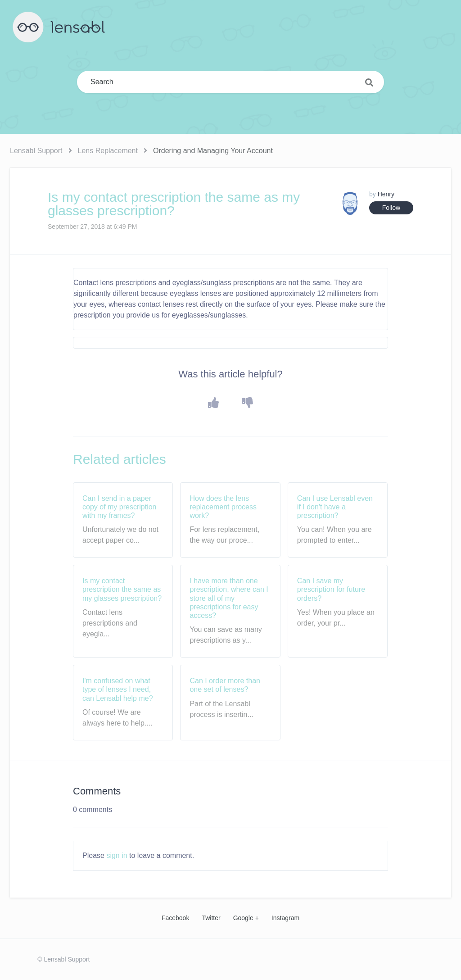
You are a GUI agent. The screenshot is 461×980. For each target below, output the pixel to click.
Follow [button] (391, 208)
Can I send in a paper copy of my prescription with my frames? (120, 507)
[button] (214, 403)
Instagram (285, 918)
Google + (246, 918)
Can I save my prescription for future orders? (331, 589)
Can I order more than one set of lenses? (225, 685)
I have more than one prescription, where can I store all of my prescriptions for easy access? (229, 598)
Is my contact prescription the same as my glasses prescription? (122, 589)
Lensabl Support (36, 151)
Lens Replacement (108, 151)
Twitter (211, 918)
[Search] (230, 82)
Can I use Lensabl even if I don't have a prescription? (335, 507)
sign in (117, 855)
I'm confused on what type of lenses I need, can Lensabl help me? (118, 689)
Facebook (175, 918)
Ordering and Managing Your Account (213, 151)
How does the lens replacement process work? (223, 507)
